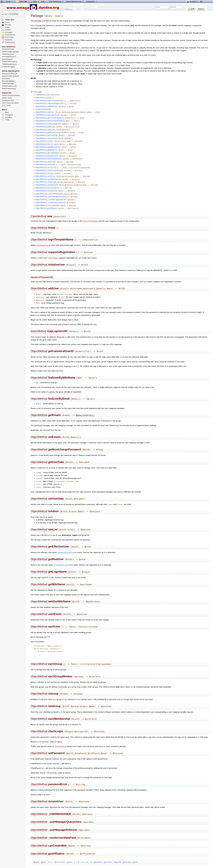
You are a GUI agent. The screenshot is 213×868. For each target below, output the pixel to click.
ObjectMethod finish (45, 97)
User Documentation (10, 103)
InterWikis (6, 79)
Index (6, 27)
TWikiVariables (8, 54)
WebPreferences (9, 88)
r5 (83, 844)
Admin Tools (7, 98)
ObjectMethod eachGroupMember (59, 166)
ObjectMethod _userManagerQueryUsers (56, 191)
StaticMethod (38, 323)
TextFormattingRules (10, 52)
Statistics (7, 40)
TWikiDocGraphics (10, 62)
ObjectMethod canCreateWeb (56, 200)
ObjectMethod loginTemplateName (58, 100)
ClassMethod (38, 211)
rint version (60, 844)
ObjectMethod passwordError (53, 183)
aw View (108, 844)
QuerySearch (7, 59)
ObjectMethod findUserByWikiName (57, 119)
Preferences (8, 42)
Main (5, 112)
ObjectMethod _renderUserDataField (56, 197)
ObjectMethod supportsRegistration (56, 102)
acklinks (98, 844)
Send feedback (42, 861)
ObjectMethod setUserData (54, 136)
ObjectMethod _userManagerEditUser (55, 194)
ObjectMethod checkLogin (60, 178)
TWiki (6, 120)
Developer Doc (8, 100)
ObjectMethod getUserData (55, 133)
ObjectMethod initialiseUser (54, 105)
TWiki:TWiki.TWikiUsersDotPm (61, 863)
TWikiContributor (64, 851)
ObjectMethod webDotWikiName (59, 155)
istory (70, 844)
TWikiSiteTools (8, 83)
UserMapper (53, 251)
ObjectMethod (39, 222)
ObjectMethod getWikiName (56, 153)
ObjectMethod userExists (54, 158)
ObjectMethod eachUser (58, 161)
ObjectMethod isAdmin (59, 139)
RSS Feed (8, 37)
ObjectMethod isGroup (53, 169)
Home (9, 1)
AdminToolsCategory (10, 76)
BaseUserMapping (90, 215)
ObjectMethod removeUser (55, 186)
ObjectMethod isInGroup (63, 172)
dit (36, 844)
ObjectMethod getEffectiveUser (55, 144)
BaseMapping (61, 731)
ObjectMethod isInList (56, 141)
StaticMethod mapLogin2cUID (55, 114)
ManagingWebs (8, 81)
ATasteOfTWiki (8, 49)
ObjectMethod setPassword (67, 180)
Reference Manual (9, 74)
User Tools (6, 105)
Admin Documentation (11, 95)
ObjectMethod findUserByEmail (57, 122)
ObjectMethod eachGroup (63, 164)
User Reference (56, 1)
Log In (6, 14)
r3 (92, 844)
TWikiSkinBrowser (9, 64)
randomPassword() (43, 108)
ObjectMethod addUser (68, 111)
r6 (79, 844)
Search (6, 30)
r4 (87, 844)
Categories (92, 1)
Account (193, 1)
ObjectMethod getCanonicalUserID (60, 116)
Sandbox (7, 117)
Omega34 (8, 115)
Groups (7, 25)
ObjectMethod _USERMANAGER (56, 189)
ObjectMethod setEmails (52, 128)
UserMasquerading (65, 540)
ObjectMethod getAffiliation (57, 203)
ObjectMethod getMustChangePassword (59, 130)
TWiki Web (8, 20)
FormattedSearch (9, 57)
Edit (44, 1)
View (36, 1)
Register (15, 14)
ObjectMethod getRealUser (54, 147)
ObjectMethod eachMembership (58, 175)
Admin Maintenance (75, 1)
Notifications (8, 35)
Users (6, 22)
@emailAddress (73, 125)
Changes (7, 32)
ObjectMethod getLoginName (55, 150)
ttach (44, 844)
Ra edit (117, 844)
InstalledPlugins (8, 67)
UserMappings (42, 239)
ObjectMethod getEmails (51, 125)
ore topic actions (130, 844)
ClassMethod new (47, 94)
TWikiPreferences (9, 86)
